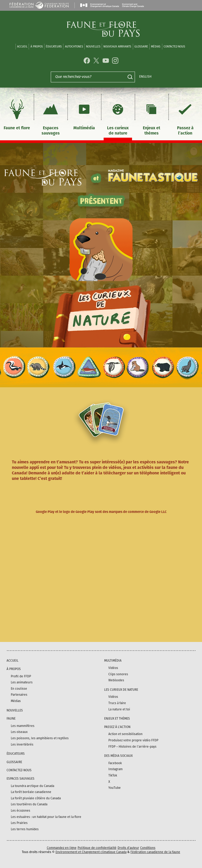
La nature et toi (119, 709)
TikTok (113, 775)
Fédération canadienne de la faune (155, 852)
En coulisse (19, 689)
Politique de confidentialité (97, 848)
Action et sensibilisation (125, 734)
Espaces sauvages (50, 117)
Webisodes (116, 680)
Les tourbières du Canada (29, 804)
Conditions (148, 848)
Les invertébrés (22, 744)
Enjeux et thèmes (151, 117)
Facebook (115, 763)
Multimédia (84, 114)
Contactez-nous (174, 47)
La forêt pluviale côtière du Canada (36, 798)
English (145, 77)
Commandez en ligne (62, 848)
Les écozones (21, 811)
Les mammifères (23, 726)
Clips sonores (118, 674)
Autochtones (74, 47)
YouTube (115, 788)
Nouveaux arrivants (117, 47)
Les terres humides (25, 829)
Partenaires (19, 695)
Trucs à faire (117, 703)
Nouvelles (93, 47)
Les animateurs (22, 682)
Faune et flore (17, 114)
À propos (37, 47)
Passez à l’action (185, 117)
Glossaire (141, 47)
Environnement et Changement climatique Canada (91, 852)
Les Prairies (19, 823)
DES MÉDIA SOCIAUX (118, 756)
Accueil (22, 47)
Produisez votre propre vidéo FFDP (133, 740)
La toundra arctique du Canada (32, 786)
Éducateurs (54, 47)
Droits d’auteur (128, 848)
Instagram (115, 769)
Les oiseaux (19, 732)
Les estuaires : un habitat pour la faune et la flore (46, 817)
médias (156, 47)
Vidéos (113, 668)
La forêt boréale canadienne (31, 792)
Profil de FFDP (21, 676)
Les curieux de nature (118, 117)
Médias (16, 701)
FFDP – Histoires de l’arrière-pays (132, 747)
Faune (11, 719)
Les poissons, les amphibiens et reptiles (40, 738)
